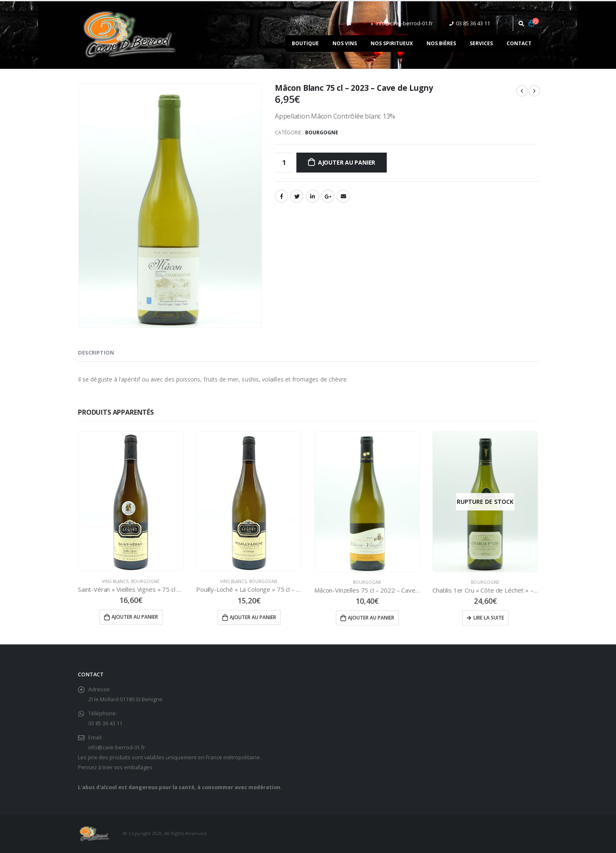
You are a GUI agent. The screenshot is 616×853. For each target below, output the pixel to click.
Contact (519, 43)
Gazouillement (297, 196)
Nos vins (345, 43)
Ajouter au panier (347, 162)
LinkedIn (313, 196)
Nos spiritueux (392, 43)
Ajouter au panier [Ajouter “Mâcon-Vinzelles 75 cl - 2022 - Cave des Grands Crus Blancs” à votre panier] (371, 618)
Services (481, 43)
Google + (328, 196)
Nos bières (441, 43)
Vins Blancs (115, 581)
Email (343, 196)
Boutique (305, 43)
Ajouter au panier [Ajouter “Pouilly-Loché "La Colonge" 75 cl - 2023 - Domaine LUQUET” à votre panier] (253, 617)
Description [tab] (96, 352)
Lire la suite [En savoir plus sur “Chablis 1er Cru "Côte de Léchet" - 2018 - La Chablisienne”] (489, 618)
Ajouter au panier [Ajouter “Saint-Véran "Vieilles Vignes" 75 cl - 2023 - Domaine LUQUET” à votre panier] (135, 617)
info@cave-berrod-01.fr (402, 23)
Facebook (281, 196)
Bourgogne (322, 132)
